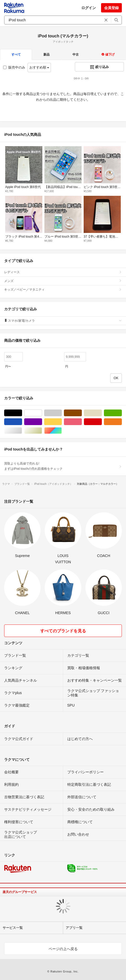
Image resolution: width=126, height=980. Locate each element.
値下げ (108, 55)
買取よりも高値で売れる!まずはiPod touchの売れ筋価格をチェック (63, 466)
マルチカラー (62, 431)
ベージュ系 (102, 413)
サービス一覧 (13, 928)
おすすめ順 (39, 67)
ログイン (89, 8)
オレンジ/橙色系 (122, 422)
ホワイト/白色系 (42, 413)
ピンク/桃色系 (82, 422)
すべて (16, 55)
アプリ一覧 (74, 928)
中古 (76, 55)
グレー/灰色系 (62, 413)
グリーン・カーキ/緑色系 (122, 413)
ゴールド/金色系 (42, 431)
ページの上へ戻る (63, 949)
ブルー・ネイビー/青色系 (22, 422)
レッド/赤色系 (102, 422)
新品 (47, 55)
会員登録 (111, 8)
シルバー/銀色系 (22, 431)
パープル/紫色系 (42, 422)
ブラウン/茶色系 (82, 413)
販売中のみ (14, 67)
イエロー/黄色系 (62, 422)
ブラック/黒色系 (22, 413)
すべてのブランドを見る (63, 631)
